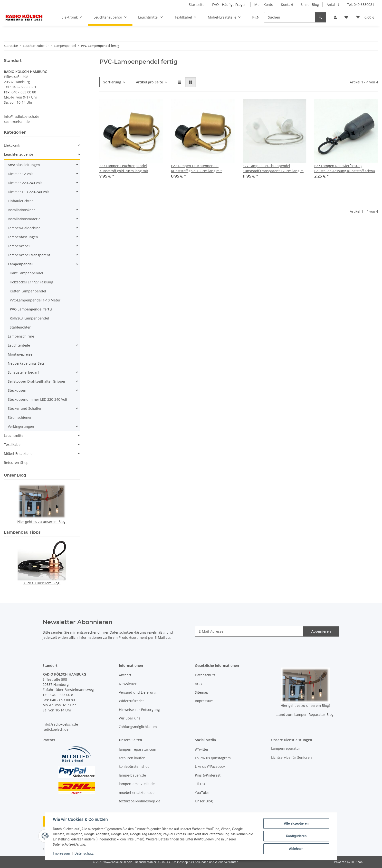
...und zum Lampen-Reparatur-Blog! (305, 714)
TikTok (200, 784)
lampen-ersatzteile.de (137, 784)
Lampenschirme (21, 336)
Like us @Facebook (210, 766)
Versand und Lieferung (138, 692)
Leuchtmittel (14, 435)
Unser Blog (310, 5)
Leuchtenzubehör (19, 154)
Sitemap (202, 692)
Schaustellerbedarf (23, 372)
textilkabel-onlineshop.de (140, 801)
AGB (198, 684)
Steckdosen (17, 390)
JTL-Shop (357, 862)
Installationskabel (22, 210)
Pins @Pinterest (208, 775)
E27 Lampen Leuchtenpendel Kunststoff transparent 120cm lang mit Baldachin (274, 168)
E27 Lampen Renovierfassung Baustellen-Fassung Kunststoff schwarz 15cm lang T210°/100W (346, 168)
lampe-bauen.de (132, 775)
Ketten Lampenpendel (28, 291)
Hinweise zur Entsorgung (139, 710)
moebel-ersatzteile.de (137, 793)
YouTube (202, 793)
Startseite (197, 5)
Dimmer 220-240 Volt (25, 183)
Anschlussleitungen (24, 165)
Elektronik (12, 145)
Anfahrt (333, 5)
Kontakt (287, 5)
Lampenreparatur (286, 748)
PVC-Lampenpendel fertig (31, 309)
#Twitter (202, 749)
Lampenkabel (19, 246)
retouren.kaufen (132, 758)
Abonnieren (321, 631)
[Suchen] (290, 17)
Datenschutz (84, 853)
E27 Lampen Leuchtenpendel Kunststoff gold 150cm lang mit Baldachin (196, 168)
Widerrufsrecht (131, 701)
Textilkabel (13, 444)
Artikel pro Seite (149, 82)
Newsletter (128, 684)
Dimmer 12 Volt (20, 174)
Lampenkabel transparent (29, 255)
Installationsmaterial (25, 219)
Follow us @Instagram (213, 758)
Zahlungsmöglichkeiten (138, 727)
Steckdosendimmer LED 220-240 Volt (38, 399)
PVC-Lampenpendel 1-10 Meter (35, 300)
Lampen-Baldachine (24, 228)
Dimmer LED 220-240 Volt (28, 192)
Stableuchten (21, 327)
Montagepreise (20, 354)
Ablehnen (296, 849)
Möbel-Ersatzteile (18, 454)
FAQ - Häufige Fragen (229, 5)
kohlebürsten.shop (134, 766)
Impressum (61, 853)
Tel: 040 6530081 (361, 5)
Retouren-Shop (16, 463)
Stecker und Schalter (25, 408)
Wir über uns (130, 718)
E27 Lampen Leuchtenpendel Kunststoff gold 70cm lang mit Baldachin (124, 168)
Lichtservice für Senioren (291, 757)
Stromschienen (20, 417)
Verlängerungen (21, 426)
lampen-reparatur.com (138, 749)
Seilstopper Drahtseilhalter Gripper (37, 381)
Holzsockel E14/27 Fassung (31, 282)
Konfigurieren (296, 836)
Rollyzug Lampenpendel (29, 318)
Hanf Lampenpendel (26, 273)
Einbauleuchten (21, 201)
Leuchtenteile (19, 345)
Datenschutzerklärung (128, 632)
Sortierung (112, 82)
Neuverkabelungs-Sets (26, 363)
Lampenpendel (20, 264)
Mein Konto (264, 5)
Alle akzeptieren (296, 823)
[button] (335, 17)
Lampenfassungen (23, 237)
